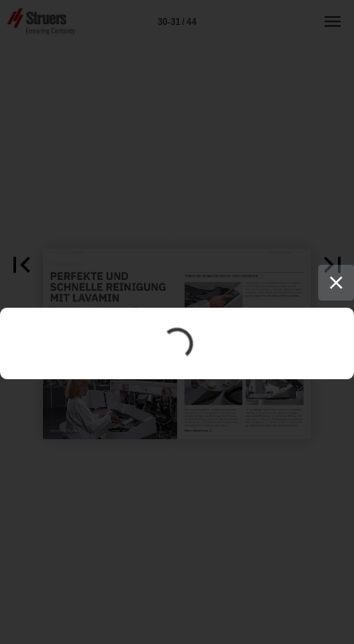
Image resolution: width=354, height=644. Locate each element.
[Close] (336, 283)
